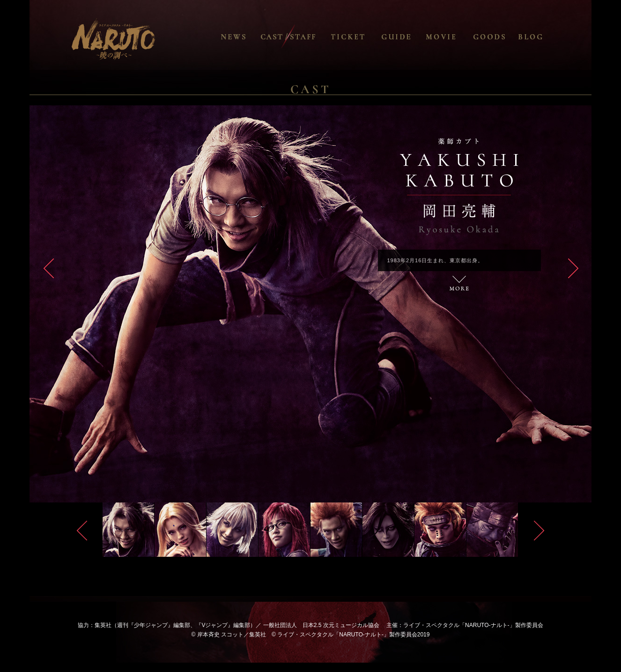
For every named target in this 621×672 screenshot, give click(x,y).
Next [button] (539, 531)
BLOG (546, 37)
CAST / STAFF (288, 37)
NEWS (248, 37)
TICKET (358, 37)
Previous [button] (82, 531)
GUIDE (409, 37)
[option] (310, 304)
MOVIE (453, 37)
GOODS (501, 37)
